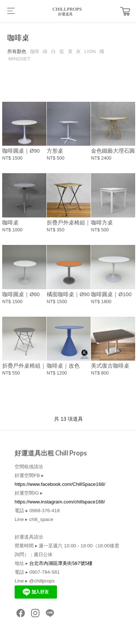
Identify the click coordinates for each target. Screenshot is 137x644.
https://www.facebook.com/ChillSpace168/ (60, 484)
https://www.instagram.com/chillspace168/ (60, 502)
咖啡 (35, 51)
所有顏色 (17, 51)
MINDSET (19, 59)
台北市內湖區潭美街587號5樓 (61, 563)
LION (90, 51)
